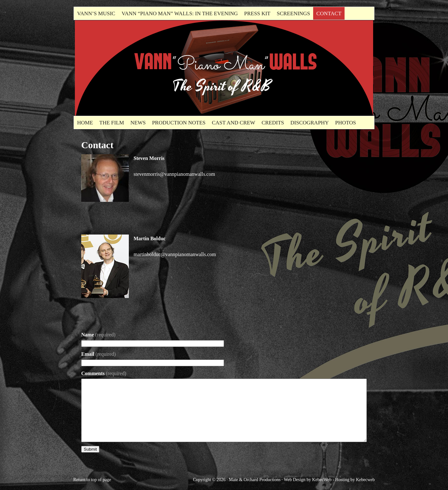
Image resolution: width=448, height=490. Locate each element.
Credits (273, 123)
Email (99, 354)
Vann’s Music (96, 13)
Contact (329, 13)
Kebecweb (365, 480)
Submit (90, 449)
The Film (112, 123)
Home (85, 123)
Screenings (293, 13)
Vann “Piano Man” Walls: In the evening (180, 13)
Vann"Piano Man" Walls (146, 68)
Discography (310, 123)
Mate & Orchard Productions (255, 480)
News (138, 123)
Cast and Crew (234, 123)
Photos (346, 123)
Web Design (294, 480)
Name (98, 335)
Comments (104, 373)
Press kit (257, 13)
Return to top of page (92, 480)
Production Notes (179, 123)
